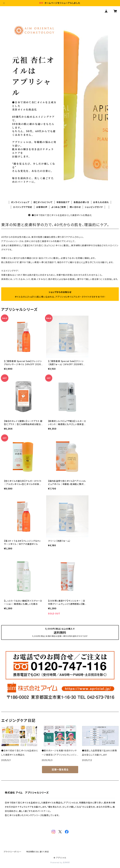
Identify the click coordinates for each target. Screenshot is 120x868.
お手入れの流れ (101, 202)
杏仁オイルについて (43, 202)
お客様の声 (42, 207)
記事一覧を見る (60, 770)
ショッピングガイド (94, 207)
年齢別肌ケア (63, 202)
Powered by (60, 863)
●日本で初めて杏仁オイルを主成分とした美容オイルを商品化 (60, 215)
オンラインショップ (20, 202)
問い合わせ (75, 207)
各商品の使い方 (81, 202)
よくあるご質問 (59, 207)
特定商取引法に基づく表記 (38, 852)
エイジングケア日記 (23, 207)
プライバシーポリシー (13, 852)
